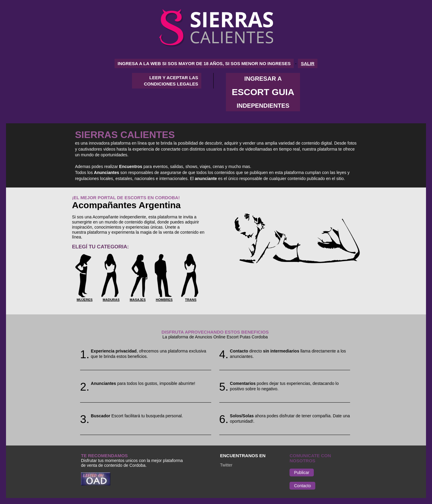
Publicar (302, 472)
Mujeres (84, 300)
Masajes (138, 300)
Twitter (226, 465)
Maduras (111, 300)
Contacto (302, 486)
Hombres (164, 300)
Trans (191, 300)
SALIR (308, 63)
